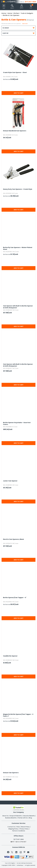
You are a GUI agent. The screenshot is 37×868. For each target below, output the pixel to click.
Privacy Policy (24, 829)
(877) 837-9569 (30, 2)
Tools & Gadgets (27, 13)
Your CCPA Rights (10, 863)
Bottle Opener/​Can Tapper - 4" (15, 598)
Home (4, 13)
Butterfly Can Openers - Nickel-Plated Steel (18, 248)
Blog (30, 818)
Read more (25, 24)
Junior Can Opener (10, 481)
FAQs (18, 827)
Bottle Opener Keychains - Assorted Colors (17, 424)
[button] (22, 7)
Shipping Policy (13, 829)
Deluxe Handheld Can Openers (15, 131)
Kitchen (16, 13)
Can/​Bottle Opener (10, 656)
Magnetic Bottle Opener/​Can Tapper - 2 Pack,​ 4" (18, 715)
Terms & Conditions (18, 831)
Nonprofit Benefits (16, 816)
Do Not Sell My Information (25, 863)
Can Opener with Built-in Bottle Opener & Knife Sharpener (18, 307)
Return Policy (25, 827)
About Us (5, 816)
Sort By (18, 33)
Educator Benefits (29, 816)
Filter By (18, 28)
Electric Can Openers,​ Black (13, 539)
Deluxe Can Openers (11, 773)
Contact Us (11, 827)
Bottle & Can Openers (11, 15)
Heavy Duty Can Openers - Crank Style (18, 189)
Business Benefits (11, 818)
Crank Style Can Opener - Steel (15, 73)
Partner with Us (23, 818)
